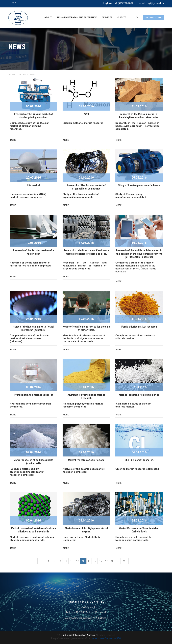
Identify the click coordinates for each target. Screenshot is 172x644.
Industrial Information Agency (79, 635)
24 (124, 561)
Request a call (153, 18)
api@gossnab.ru (156, 3)
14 (89, 561)
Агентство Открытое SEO (107, 638)
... (54, 561)
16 (101, 561)
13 (83, 561)
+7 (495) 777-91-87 (124, 3)
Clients (122, 17)
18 (112, 561)
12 (77, 561)
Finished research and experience (77, 17)
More (13, 140)
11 (72, 561)
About (48, 17)
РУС (14, 3)
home (12, 74)
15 (95, 561)
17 (106, 561)
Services (107, 17)
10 (66, 561)
